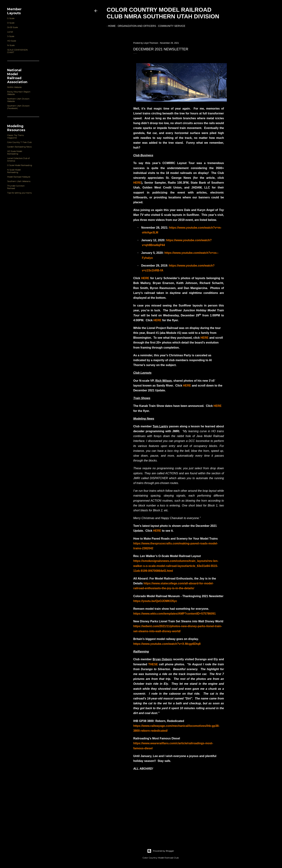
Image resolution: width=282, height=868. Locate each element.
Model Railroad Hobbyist (19, 177)
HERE (137, 183)
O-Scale (11, 23)
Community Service (170, 26)
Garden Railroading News (19, 147)
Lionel (10, 32)
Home (110, 26)
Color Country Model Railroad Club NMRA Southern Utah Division (163, 13)
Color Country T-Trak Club (19, 142)
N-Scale (11, 45)
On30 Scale (12, 27)
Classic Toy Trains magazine (15, 137)
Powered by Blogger (161, 851)
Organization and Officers (136, 26)
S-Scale (11, 36)
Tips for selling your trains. (20, 193)
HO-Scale (12, 41)
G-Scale (11, 18)
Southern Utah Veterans (19, 181)
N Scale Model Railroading (14, 171)
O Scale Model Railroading (20, 165)
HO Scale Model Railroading (15, 153)
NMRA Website (14, 87)
